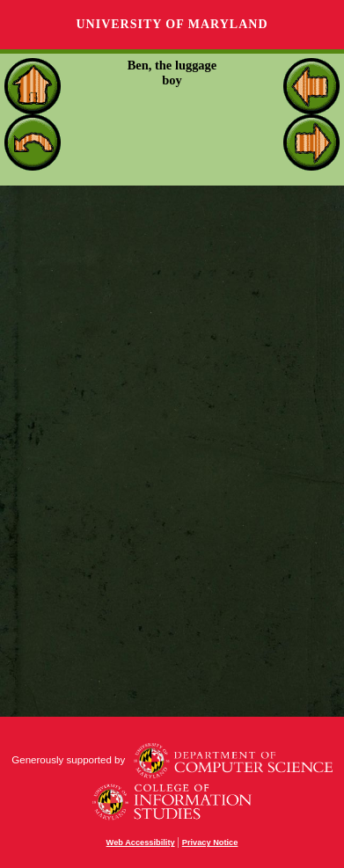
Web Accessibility (141, 842)
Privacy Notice (210, 842)
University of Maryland (172, 24)
